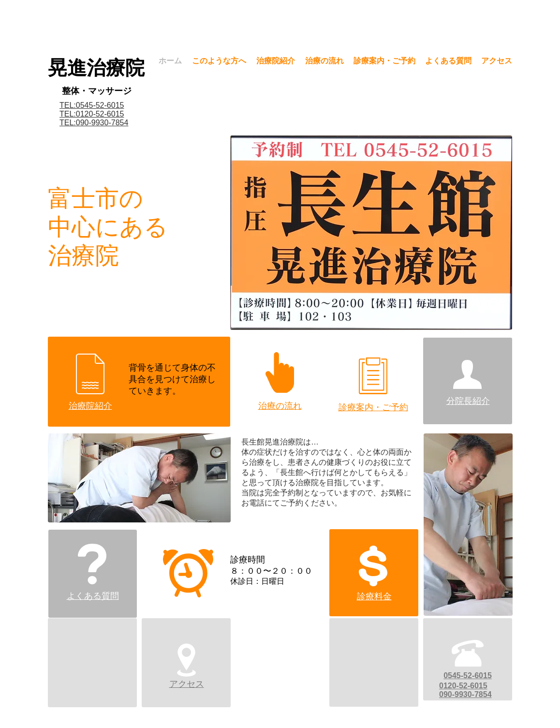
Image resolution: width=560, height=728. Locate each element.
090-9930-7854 (465, 694)
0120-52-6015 (463, 686)
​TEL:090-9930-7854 (94, 123)
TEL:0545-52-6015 (92, 105)
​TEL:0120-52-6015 (92, 114)
